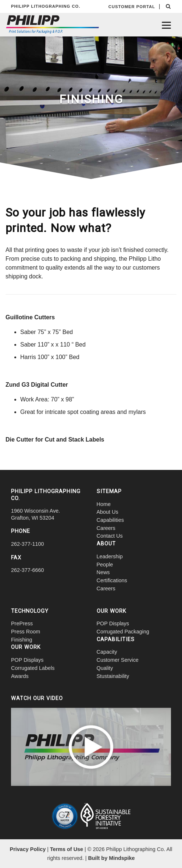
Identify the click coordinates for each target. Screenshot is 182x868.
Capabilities (110, 520)
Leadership (110, 556)
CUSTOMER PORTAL (132, 7)
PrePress (22, 623)
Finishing (22, 640)
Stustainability (113, 676)
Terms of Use (67, 849)
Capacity (107, 652)
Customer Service (118, 660)
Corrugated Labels (33, 668)
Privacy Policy (28, 849)
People (105, 565)
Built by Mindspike (111, 858)
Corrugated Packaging (123, 632)
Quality (105, 668)
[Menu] (166, 25)
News (103, 572)
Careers (106, 528)
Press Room (26, 632)
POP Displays (27, 660)
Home (104, 504)
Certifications (112, 580)
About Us (108, 512)
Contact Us (110, 536)
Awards (20, 676)
